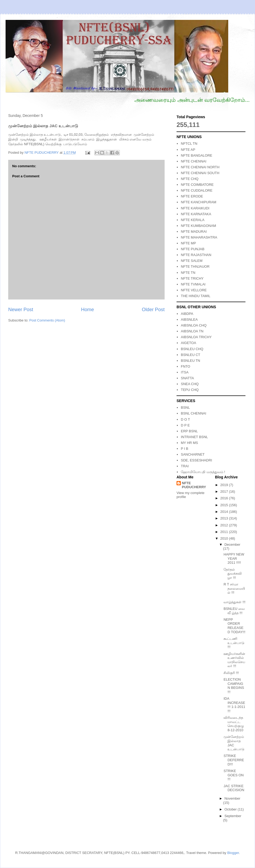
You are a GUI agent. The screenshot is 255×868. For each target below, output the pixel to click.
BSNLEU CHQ (192, 349)
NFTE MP (188, 243)
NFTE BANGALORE (196, 155)
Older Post (153, 310)
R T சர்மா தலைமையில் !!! (234, 588)
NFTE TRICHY (192, 278)
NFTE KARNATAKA (196, 214)
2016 (225, 498)
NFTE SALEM (192, 261)
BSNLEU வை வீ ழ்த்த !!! (234, 611)
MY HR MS (189, 443)
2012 (225, 525)
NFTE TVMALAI (193, 284)
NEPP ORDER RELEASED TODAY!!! (234, 626)
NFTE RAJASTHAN (196, 255)
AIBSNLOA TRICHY (196, 337)
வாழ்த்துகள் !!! (234, 602)
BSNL (185, 407)
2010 (225, 538)
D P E (185, 425)
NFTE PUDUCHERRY (194, 485)
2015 (225, 505)
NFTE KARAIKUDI (195, 208)
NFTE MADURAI (194, 232)
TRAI (185, 466)
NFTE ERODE (192, 196)
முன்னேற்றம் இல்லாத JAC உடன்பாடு (234, 743)
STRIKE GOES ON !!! (234, 775)
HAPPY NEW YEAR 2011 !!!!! (234, 558)
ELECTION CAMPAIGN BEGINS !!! (234, 686)
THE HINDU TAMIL (195, 296)
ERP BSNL (189, 431)
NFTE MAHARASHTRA (199, 237)
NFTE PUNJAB (193, 249)
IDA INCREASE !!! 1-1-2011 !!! (234, 705)
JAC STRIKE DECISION (234, 788)
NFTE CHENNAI (194, 161)
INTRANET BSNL (194, 437)
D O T (185, 419)
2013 (225, 518)
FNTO (185, 366)
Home (88, 310)
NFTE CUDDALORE (197, 190)
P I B (184, 449)
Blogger (233, 853)
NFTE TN (188, 273)
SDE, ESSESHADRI (196, 460)
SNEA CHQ (190, 384)
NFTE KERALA (193, 220)
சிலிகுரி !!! (231, 673)
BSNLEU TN (190, 361)
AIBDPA (187, 314)
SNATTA (187, 378)
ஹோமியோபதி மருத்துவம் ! (203, 472)
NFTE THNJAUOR (195, 266)
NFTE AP (188, 150)
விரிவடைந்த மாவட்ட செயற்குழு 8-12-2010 (234, 724)
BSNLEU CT (190, 355)
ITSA (185, 372)
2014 (225, 512)
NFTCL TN (189, 144)
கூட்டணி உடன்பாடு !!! (234, 643)
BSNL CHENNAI (194, 413)
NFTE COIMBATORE (197, 185)
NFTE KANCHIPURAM (199, 202)
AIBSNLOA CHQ (194, 325)
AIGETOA (188, 343)
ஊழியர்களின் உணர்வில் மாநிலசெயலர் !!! (234, 660)
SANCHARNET (193, 454)
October (231, 809)
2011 (225, 532)
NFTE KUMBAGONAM (198, 226)
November (232, 798)
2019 (225, 485)
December (232, 545)
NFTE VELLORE (194, 290)
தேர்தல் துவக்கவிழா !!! (233, 574)
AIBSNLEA (189, 320)
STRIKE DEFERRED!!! (234, 760)
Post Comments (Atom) (47, 320)
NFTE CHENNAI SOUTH (200, 173)
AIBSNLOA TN (192, 331)
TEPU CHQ (190, 390)
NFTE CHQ (190, 179)
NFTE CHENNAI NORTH (200, 167)
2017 (225, 492)
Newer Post (21, 310)
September (233, 816)
